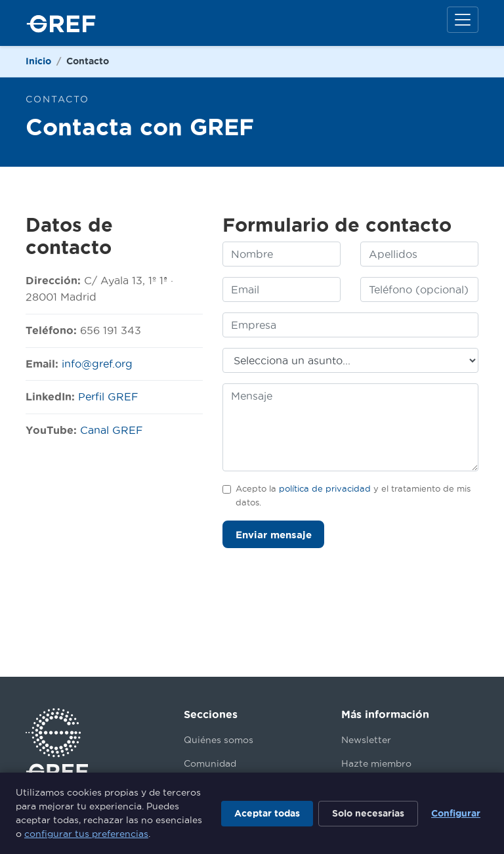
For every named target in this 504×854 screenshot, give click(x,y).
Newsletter (366, 740)
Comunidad (210, 763)
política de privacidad (325, 488)
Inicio (38, 61)
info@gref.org (97, 364)
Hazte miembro (376, 763)
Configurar (456, 813)
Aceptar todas (267, 813)
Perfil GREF (108, 396)
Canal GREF (112, 430)
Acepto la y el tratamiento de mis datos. (353, 495)
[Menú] (463, 20)
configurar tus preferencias (86, 834)
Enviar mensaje (274, 535)
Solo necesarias (368, 813)
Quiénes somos (219, 740)
